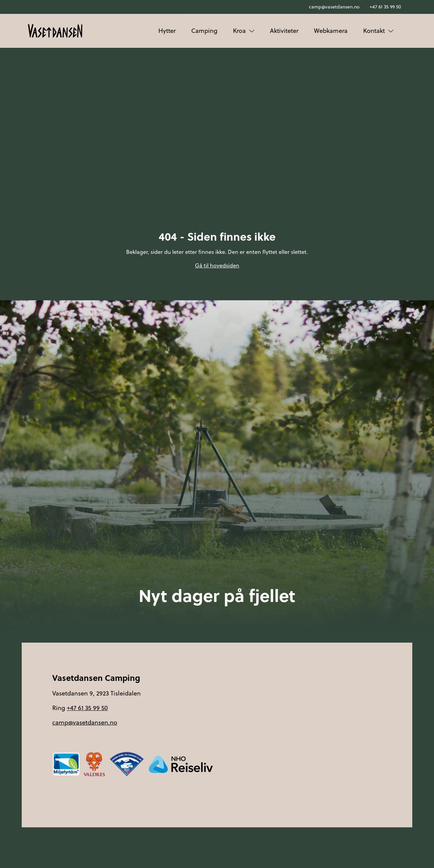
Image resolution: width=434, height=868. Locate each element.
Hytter (167, 31)
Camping (204, 31)
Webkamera (331, 31)
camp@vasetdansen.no (334, 7)
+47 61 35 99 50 (385, 7)
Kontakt (378, 31)
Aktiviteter (284, 31)
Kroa (244, 31)
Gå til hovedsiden (217, 265)
